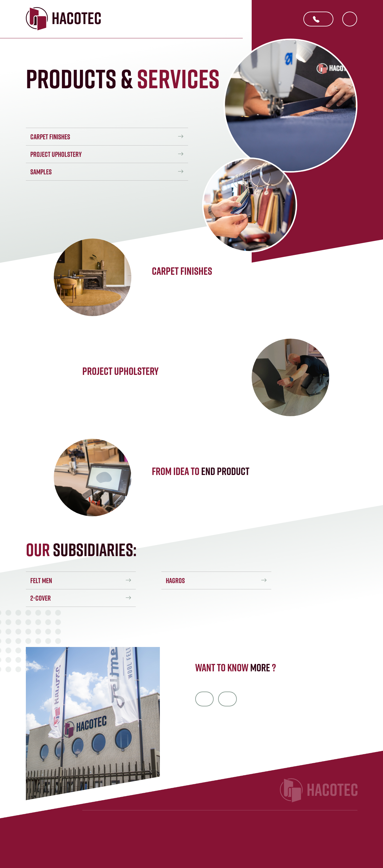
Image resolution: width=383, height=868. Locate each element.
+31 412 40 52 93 (228, 699)
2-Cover (41, 598)
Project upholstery (56, 154)
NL (350, 19)
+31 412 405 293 (316, 20)
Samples (41, 172)
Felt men (41, 580)
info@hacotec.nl (205, 699)
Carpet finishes (50, 137)
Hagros (176, 580)
